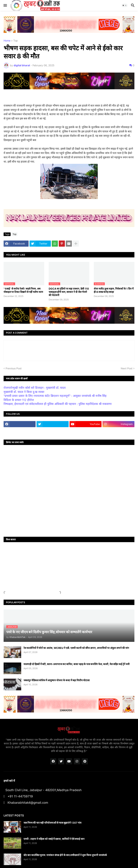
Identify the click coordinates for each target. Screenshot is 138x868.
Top (16, 41)
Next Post (127, 368)
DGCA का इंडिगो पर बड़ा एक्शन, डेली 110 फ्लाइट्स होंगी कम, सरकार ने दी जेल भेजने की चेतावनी (69, 292)
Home (7, 41)
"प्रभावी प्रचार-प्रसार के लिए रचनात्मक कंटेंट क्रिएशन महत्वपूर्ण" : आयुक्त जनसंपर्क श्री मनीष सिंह (55, 396)
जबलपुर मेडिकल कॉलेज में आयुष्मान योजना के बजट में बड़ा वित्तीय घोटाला (57, 680)
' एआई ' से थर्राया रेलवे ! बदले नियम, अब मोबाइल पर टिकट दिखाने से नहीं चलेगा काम (23, 290)
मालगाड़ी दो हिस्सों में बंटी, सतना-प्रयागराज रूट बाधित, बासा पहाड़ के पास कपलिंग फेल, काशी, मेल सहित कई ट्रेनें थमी (77, 664)
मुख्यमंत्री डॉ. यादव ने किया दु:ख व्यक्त (24, 392)
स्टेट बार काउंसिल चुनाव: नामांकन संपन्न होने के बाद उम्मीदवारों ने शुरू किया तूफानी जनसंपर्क (65, 855)
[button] (5, 5)
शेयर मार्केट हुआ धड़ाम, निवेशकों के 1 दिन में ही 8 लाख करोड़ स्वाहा (114, 290)
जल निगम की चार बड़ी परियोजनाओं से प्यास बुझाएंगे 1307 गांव (52, 823)
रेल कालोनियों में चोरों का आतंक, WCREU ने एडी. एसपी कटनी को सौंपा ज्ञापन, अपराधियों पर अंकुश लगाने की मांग (76, 648)
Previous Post (14, 368)
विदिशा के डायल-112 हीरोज (19, 400)
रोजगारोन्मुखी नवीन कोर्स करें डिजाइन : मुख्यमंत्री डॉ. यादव (35, 388)
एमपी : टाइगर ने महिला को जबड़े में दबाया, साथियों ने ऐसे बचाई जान (54, 839)
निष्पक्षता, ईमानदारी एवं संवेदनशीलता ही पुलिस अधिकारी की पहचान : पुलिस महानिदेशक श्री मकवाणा (58, 404)
